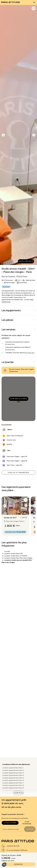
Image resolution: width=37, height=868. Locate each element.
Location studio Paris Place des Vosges (18, 558)
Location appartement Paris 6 (13, 780)
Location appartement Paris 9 (13, 788)
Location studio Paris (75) (13, 554)
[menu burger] (34, 2)
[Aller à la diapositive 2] (15, 511)
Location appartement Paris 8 (13, 785)
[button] (4, 865)
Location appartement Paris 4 (13, 775)
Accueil (7, 551)
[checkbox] (34, 8)
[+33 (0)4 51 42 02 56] (10, 846)
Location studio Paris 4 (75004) (16, 556)
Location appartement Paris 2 (13, 770)
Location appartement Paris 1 (13, 768)
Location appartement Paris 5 (13, 778)
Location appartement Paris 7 (13, 783)
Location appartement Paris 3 (13, 773)
